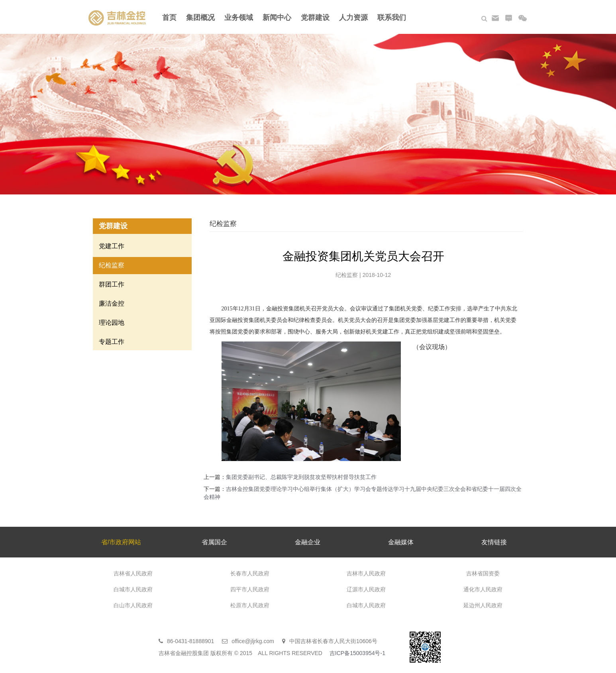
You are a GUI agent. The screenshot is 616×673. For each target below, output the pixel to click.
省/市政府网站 (121, 542)
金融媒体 (401, 542)
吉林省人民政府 (133, 573)
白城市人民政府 (133, 589)
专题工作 (112, 342)
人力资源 (353, 18)
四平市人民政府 (250, 589)
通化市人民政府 (483, 589)
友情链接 (494, 542)
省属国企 (214, 542)
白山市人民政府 (133, 605)
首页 (169, 18)
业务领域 (239, 18)
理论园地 (112, 323)
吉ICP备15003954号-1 (357, 653)
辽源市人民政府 (366, 589)
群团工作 (112, 284)
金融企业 (308, 542)
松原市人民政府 (250, 605)
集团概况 (200, 18)
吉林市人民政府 (366, 573)
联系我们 (392, 18)
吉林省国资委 (483, 573)
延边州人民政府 (483, 605)
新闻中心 (277, 18)
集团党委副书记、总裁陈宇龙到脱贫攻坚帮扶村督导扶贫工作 (301, 477)
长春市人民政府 (250, 573)
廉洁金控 (112, 303)
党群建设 (315, 18)
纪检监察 (112, 265)
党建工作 (112, 246)
